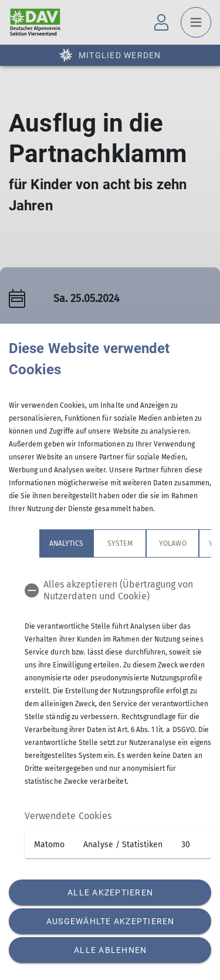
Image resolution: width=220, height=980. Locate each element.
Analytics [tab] (66, 543)
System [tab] (120, 543)
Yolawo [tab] (172, 543)
